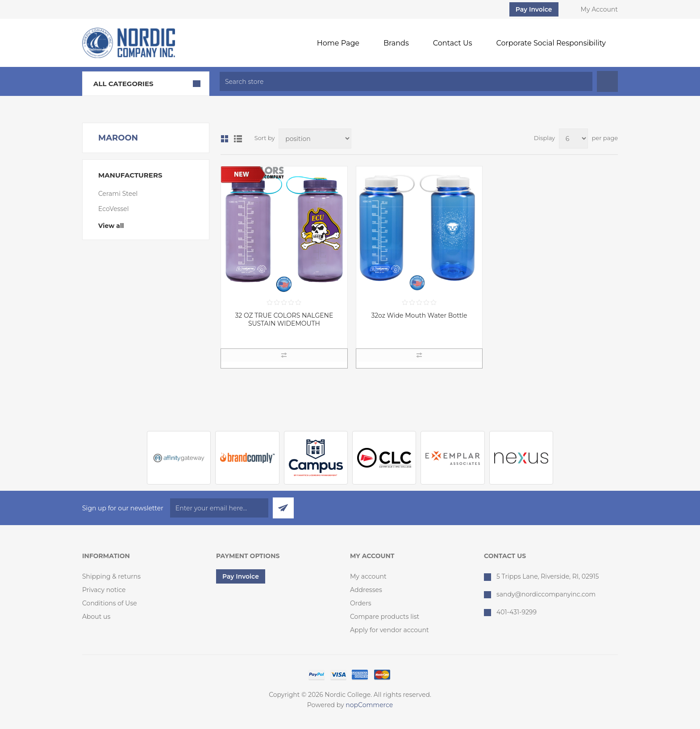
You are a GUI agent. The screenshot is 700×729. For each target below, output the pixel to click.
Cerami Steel (118, 194)
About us (96, 617)
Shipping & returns (111, 576)
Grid (225, 139)
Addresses (366, 590)
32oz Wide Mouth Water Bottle (419, 315)
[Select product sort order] (315, 139)
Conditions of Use (110, 603)
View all (111, 226)
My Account (599, 9)
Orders (361, 603)
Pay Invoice (534, 9)
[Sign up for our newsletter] (219, 508)
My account (368, 576)
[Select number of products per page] (573, 139)
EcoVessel (114, 209)
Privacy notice (104, 590)
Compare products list (385, 617)
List (238, 139)
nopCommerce (369, 705)
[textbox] (406, 81)
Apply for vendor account (390, 630)
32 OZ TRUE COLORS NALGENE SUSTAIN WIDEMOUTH (284, 319)
